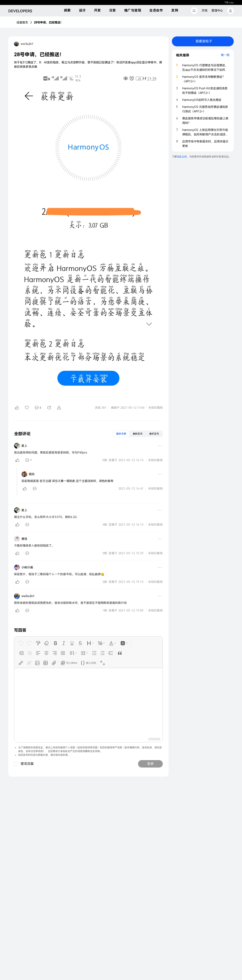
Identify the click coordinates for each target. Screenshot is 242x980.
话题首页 (22, 22)
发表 (150, 764)
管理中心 (217, 10)
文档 (204, 10)
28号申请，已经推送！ (48, 22)
